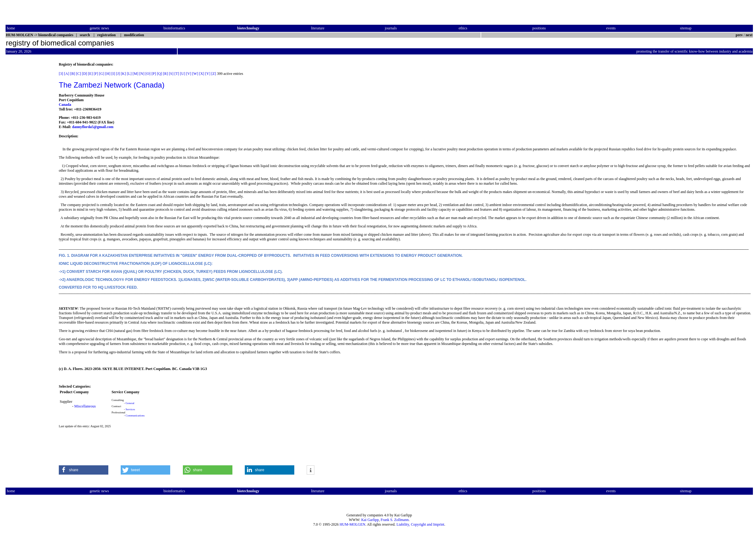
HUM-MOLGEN (352, 524)
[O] (148, 74)
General (130, 403)
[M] (135, 74)
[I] (113, 74)
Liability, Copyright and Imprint (420, 524)
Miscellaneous (85, 406)
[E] (90, 74)
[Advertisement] (32, 155)
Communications (135, 416)
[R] (166, 74)
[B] (73, 74)
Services (130, 409)
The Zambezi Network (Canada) (112, 85)
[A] (67, 74)
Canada (65, 105)
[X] (202, 74)
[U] (183, 74)
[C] (79, 74)
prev (739, 35)
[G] (102, 74)
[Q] (160, 74)
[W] (195, 74)
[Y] (208, 74)
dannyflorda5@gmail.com (93, 127)
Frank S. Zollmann (395, 520)
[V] (189, 74)
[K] (123, 74)
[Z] (214, 74)
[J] (118, 74)
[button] (84, 470)
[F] (96, 74)
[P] (154, 74)
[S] (171, 74)
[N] (142, 74)
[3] (61, 74)
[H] (108, 74)
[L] (129, 74)
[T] (177, 74)
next (749, 35)
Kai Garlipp (370, 520)
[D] (85, 74)
